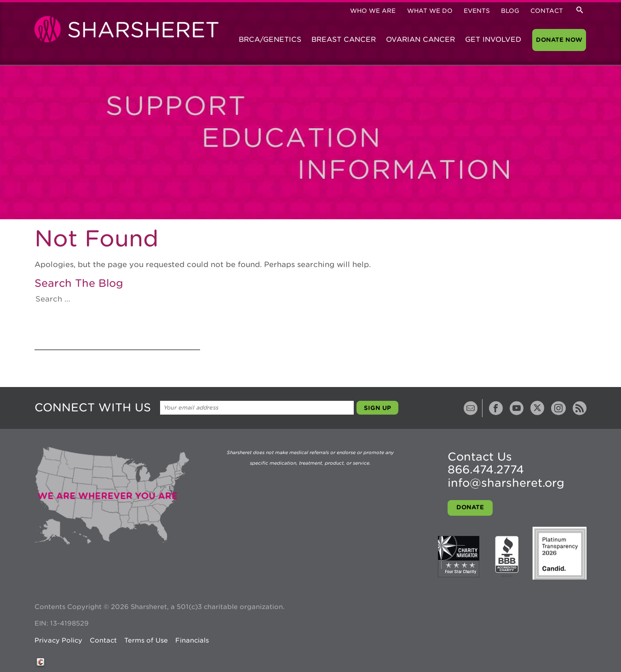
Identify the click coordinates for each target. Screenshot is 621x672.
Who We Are (373, 11)
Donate (470, 507)
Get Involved (493, 40)
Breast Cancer (344, 40)
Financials (192, 640)
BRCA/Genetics (270, 40)
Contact (547, 11)
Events (477, 11)
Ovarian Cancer (420, 40)
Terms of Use (146, 640)
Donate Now (559, 40)
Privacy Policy (58, 640)
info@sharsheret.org (506, 483)
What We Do (430, 11)
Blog (510, 11)
